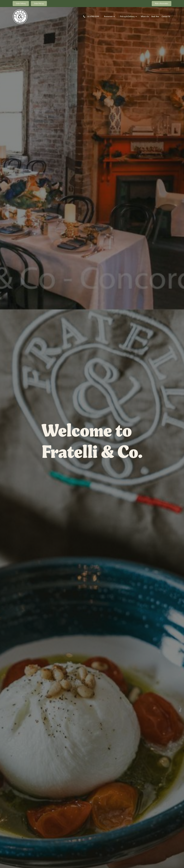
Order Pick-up (39, 4)
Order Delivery (21, 4)
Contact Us (166, 16)
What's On (145, 16)
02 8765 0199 (93, 16)
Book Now (155, 16)
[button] (110, 16)
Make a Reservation (161, 4)
